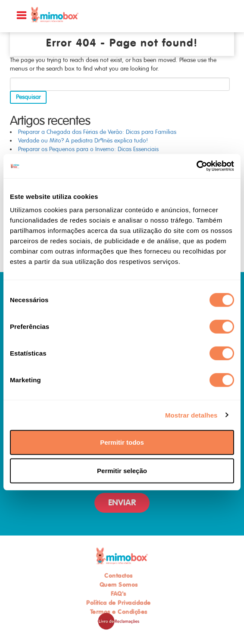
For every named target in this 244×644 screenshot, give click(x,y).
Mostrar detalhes (191, 415)
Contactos (119, 576)
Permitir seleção (122, 470)
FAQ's (119, 594)
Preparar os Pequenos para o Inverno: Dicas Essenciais (88, 149)
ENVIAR (122, 503)
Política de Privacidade (119, 603)
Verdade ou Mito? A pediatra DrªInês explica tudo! (83, 141)
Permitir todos (122, 442)
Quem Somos (119, 585)
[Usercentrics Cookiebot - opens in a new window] (196, 166)
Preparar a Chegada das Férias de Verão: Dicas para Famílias (97, 132)
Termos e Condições (119, 612)
